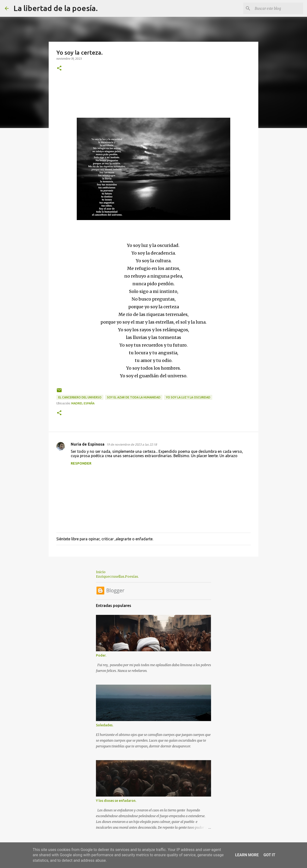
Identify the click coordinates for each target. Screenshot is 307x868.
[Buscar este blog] (278, 8)
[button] (59, 68)
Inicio (101, 572)
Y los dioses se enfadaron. (116, 801)
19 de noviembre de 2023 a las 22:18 (132, 444)
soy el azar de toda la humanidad (134, 397)
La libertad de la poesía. (56, 8)
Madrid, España (83, 403)
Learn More (247, 855)
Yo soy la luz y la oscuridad (188, 397)
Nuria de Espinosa (88, 444)
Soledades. (105, 725)
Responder (81, 463)
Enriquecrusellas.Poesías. (117, 577)
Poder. (101, 655)
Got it (269, 855)
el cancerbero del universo (80, 397)
